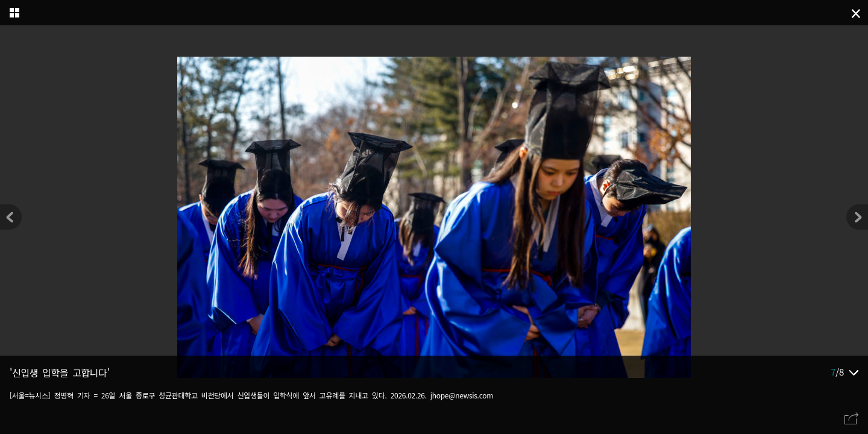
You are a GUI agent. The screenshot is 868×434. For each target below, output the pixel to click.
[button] (857, 217)
